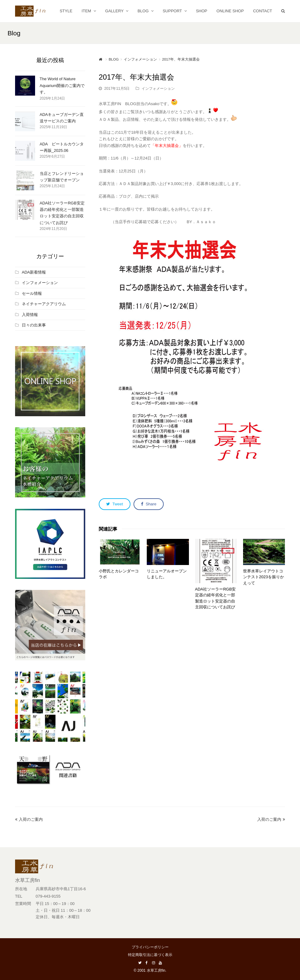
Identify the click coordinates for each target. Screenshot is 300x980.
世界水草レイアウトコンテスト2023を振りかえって (264, 577)
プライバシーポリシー (150, 947)
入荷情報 (30, 315)
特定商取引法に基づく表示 (150, 955)
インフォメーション (158, 89)
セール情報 (32, 293)
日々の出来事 (34, 325)
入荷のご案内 (29, 819)
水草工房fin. (157, 970)
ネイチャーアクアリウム (44, 304)
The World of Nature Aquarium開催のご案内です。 (62, 85)
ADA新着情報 (34, 272)
